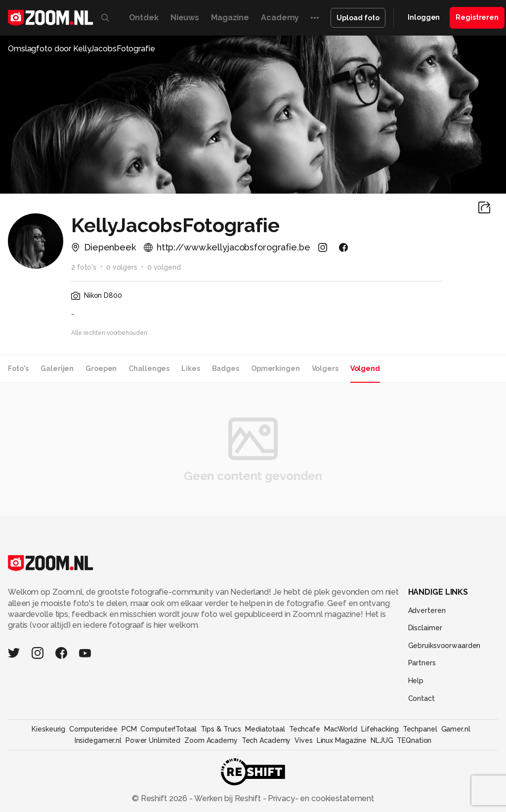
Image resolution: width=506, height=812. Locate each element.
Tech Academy (266, 740)
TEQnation (414, 740)
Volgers (325, 368)
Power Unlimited (153, 740)
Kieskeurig (48, 729)
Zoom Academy (211, 740)
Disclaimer (425, 628)
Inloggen (424, 17)
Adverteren (427, 610)
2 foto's (84, 267)
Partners (422, 663)
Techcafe (305, 729)
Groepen (101, 368)
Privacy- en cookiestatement (320, 798)
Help (416, 681)
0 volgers (122, 267)
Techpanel (420, 729)
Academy (280, 18)
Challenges (149, 368)
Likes (190, 368)
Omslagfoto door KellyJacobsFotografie (82, 49)
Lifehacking (380, 729)
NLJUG (382, 740)
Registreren (477, 17)
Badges (226, 368)
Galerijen (57, 368)
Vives (303, 740)
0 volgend (164, 267)
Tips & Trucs (221, 729)
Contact (422, 698)
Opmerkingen (275, 368)
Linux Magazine (342, 740)
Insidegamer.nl (98, 740)
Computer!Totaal (168, 729)
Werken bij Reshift (228, 798)
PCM (129, 729)
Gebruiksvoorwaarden (444, 646)
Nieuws (185, 18)
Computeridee (93, 729)
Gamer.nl (456, 729)
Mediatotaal (265, 729)
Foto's (18, 368)
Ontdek (144, 18)
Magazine (230, 18)
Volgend (365, 368)
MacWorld (341, 729)
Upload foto (358, 18)
